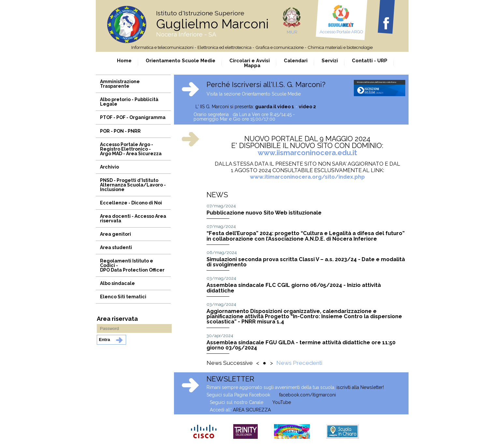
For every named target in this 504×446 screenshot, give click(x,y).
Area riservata (117, 319)
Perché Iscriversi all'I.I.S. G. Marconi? (266, 85)
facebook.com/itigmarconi (308, 395)
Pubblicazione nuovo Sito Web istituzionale (264, 213)
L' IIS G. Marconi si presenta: (236, 107)
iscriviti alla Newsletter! (360, 387)
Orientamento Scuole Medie (180, 60)
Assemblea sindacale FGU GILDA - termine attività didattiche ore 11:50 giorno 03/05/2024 (301, 345)
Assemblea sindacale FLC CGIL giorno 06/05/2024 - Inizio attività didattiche (294, 288)
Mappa (252, 65)
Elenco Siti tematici (123, 297)
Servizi (330, 60)
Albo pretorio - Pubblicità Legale (129, 102)
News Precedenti (299, 363)
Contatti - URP (370, 60)
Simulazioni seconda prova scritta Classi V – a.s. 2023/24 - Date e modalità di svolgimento (306, 262)
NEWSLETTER (230, 379)
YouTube (282, 402)
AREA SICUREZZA (252, 410)
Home (124, 60)
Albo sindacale (117, 283)
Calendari (296, 60)
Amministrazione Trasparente (120, 84)
